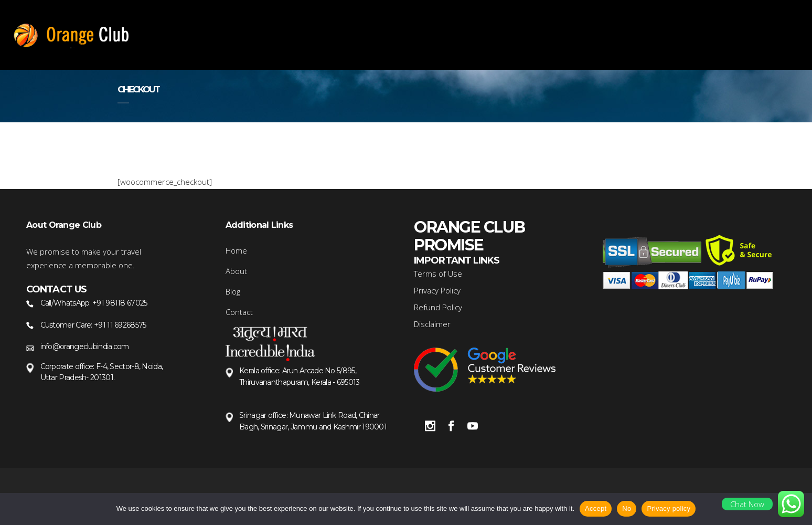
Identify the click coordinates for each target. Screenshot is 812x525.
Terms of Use (438, 274)
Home (236, 250)
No (627, 508)
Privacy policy (669, 508)
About (236, 271)
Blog (233, 291)
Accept (596, 508)
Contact (239, 312)
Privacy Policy (437, 290)
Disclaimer (432, 324)
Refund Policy (438, 307)
